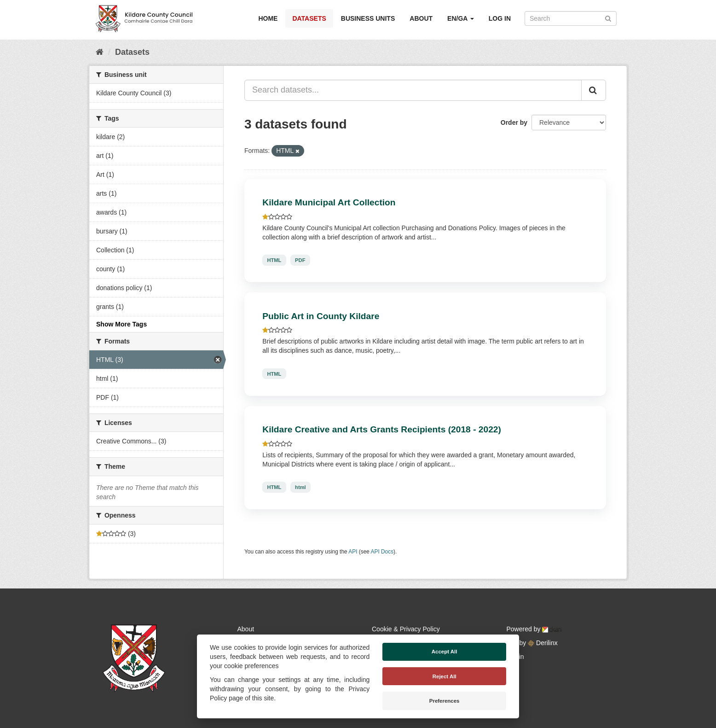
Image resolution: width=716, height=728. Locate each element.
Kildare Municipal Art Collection (329, 202)
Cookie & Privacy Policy (406, 629)
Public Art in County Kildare (321, 316)
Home (268, 18)
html (300, 487)
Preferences (445, 701)
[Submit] (608, 18)
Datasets (309, 18)
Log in (500, 18)
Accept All (445, 652)
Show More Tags (121, 324)
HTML (274, 260)
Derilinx (543, 643)
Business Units (368, 18)
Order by (514, 122)
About (421, 18)
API (353, 552)
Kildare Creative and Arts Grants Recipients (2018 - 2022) (382, 429)
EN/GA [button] (461, 18)
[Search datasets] (571, 18)
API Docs (382, 552)
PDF (300, 260)
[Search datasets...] (413, 90)
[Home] (100, 52)
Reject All (445, 676)
